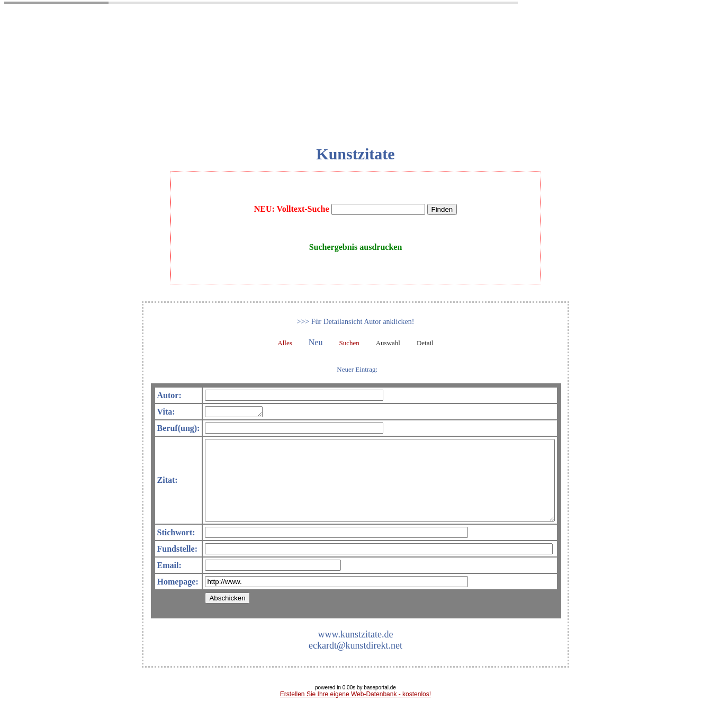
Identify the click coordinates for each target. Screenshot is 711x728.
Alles (285, 343)
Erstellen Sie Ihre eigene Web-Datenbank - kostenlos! (355, 712)
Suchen (349, 343)
